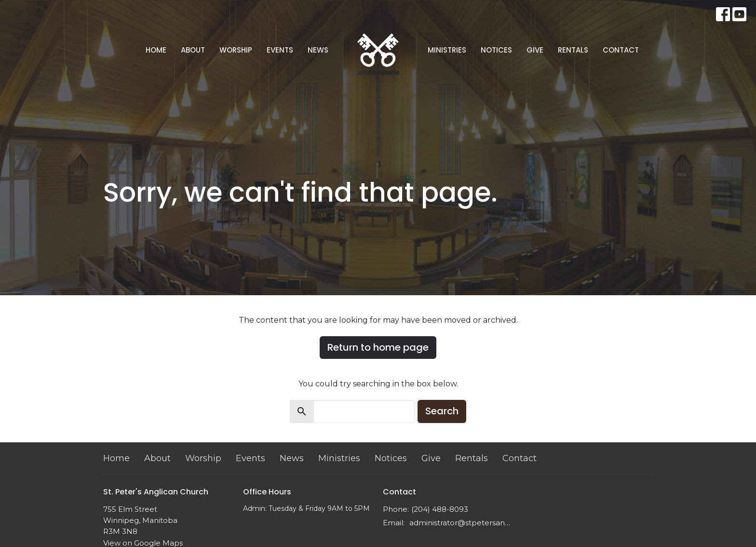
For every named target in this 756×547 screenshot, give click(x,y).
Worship (236, 50)
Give (535, 50)
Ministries (447, 50)
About (193, 50)
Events (280, 50)
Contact (621, 50)
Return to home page (378, 347)
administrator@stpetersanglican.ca (461, 523)
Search (442, 411)
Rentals (573, 50)
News (318, 50)
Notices (496, 50)
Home (156, 50)
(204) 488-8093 (440, 509)
